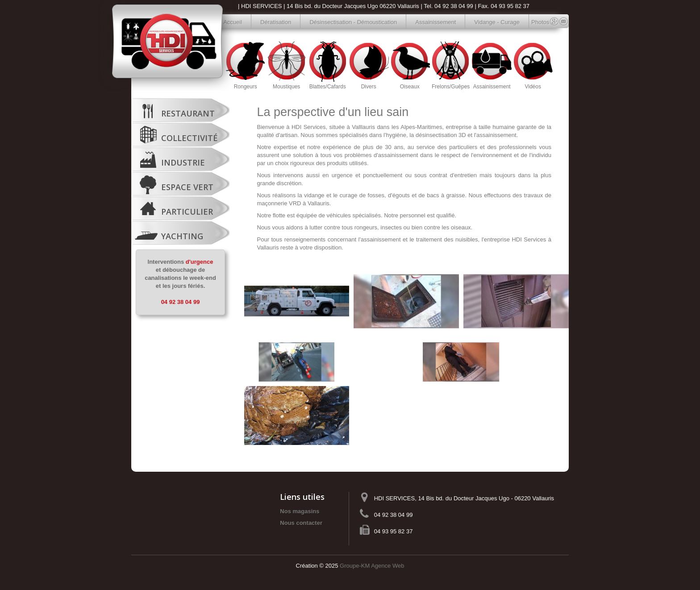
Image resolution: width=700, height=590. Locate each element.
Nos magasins (300, 511)
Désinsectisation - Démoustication (353, 22)
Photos (536, 22)
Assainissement (435, 22)
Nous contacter (301, 523)
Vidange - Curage (497, 22)
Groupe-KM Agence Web (372, 566)
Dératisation (276, 22)
